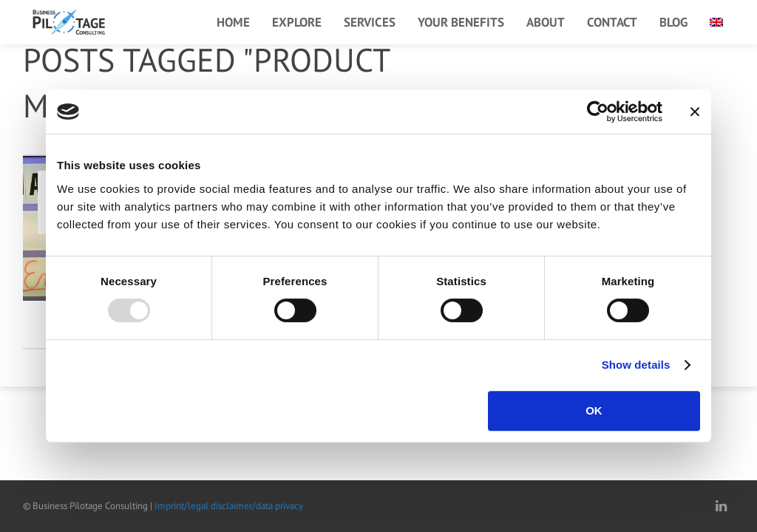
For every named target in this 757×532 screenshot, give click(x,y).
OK (594, 410)
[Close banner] (695, 112)
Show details (636, 365)
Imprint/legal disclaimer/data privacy (229, 506)
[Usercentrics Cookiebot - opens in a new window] (598, 112)
